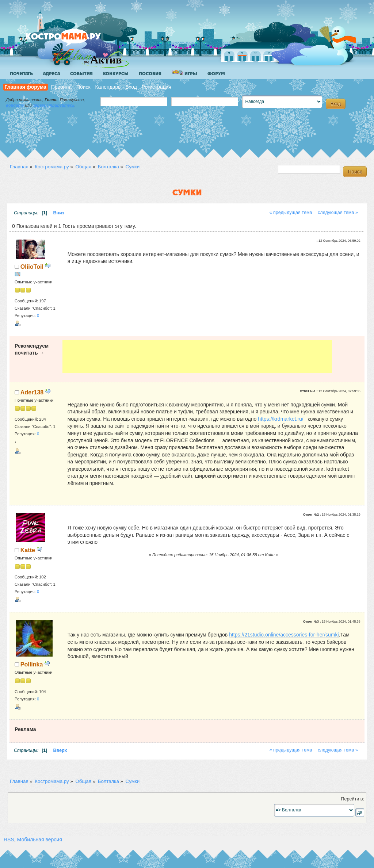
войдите (15, 105)
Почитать (21, 74)
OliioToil (32, 267)
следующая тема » (338, 213)
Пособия (150, 74)
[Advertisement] (197, 356)
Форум (216, 74)
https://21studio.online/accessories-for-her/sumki (284, 635)
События (81, 74)
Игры (184, 73)
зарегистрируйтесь (54, 105)
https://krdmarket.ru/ (280, 419)
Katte (28, 550)
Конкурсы (116, 74)
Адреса (51, 74)
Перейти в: (352, 799)
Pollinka (32, 664)
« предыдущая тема (291, 213)
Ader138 (32, 392)
